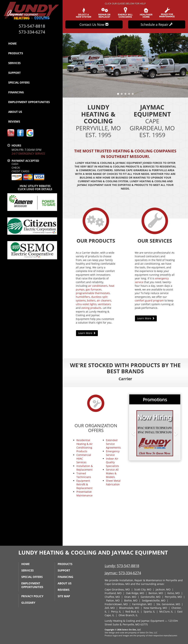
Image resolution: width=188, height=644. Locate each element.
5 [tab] (134, 95)
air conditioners (98, 286)
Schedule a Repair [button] (157, 24)
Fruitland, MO (113, 593)
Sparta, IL (149, 612)
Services (14, 63)
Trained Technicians (84, 475)
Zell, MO (110, 608)
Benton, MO (156, 593)
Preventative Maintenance (84, 494)
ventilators (104, 304)
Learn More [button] (87, 333)
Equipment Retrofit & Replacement (84, 484)
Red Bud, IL (132, 612)
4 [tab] (130, 95)
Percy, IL (116, 612)
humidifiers (83, 297)
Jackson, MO (163, 589)
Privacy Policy (32, 596)
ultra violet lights (86, 304)
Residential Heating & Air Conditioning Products (85, 446)
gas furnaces (94, 289)
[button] (139, 433)
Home (12, 43)
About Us (15, 112)
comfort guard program (149, 300)
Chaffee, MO (112, 597)
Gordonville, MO (151, 597)
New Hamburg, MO (155, 608)
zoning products (91, 308)
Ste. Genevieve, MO (168, 604)
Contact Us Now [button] (94, 24)
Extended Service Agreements (113, 444)
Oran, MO (130, 597)
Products (16, 53)
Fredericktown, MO (116, 604)
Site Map (64, 596)
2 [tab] (123, 95)
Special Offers (19, 82)
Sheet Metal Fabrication (113, 482)
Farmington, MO (142, 604)
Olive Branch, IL (128, 615)
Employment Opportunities (29, 102)
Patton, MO (113, 600)
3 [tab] (126, 95)
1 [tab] (119, 95)
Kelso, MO (174, 593)
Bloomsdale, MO (129, 608)
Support (15, 73)
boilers (91, 300)
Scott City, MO (143, 589)
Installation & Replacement (85, 468)
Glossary (28, 603)
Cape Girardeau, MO (117, 589)
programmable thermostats (93, 293)
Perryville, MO (173, 597)
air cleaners (104, 300)
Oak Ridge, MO (135, 593)
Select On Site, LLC (131, 630)
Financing (16, 92)
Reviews (14, 121)
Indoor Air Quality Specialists (112, 462)
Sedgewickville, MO (154, 600)
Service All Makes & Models (112, 473)
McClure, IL (166, 612)
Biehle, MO (131, 600)
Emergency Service (113, 453)
